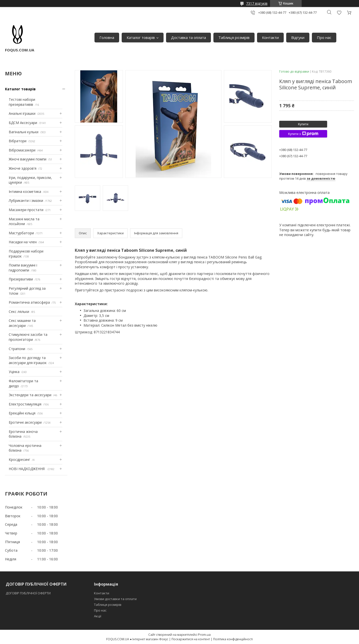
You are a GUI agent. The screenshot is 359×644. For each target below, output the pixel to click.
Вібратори (18, 141)
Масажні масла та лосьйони (24, 221)
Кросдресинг (19, 459)
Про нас (324, 37)
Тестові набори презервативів (22, 102)
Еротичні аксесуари (25, 422)
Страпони (17, 349)
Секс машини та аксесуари (22, 323)
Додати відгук (339, 13)
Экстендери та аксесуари (30, 395)
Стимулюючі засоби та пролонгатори (28, 337)
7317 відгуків (257, 3)
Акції (98, 616)
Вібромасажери (22, 150)
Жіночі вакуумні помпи (28, 159)
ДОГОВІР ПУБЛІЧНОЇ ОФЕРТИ (29, 593)
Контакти (270, 37)
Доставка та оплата (188, 37)
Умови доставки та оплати (115, 599)
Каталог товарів (141, 37)
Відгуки (298, 37)
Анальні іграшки (22, 113)
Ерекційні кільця (22, 413)
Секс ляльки (19, 312)
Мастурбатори (21, 233)
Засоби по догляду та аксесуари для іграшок (28, 360)
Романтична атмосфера (29, 302)
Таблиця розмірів (234, 37)
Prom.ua (204, 635)
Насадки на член (23, 242)
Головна (107, 37)
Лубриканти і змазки (26, 200)
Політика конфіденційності (233, 639)
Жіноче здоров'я (23, 168)
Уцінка (14, 372)
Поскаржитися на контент (191, 639)
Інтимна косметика (25, 192)
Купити (303, 124)
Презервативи (21, 279)
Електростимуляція (25, 404)
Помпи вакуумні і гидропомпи (23, 268)
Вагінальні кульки (24, 132)
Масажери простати (26, 210)
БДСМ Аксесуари (23, 123)
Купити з (303, 134)
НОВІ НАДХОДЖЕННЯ (27, 469)
